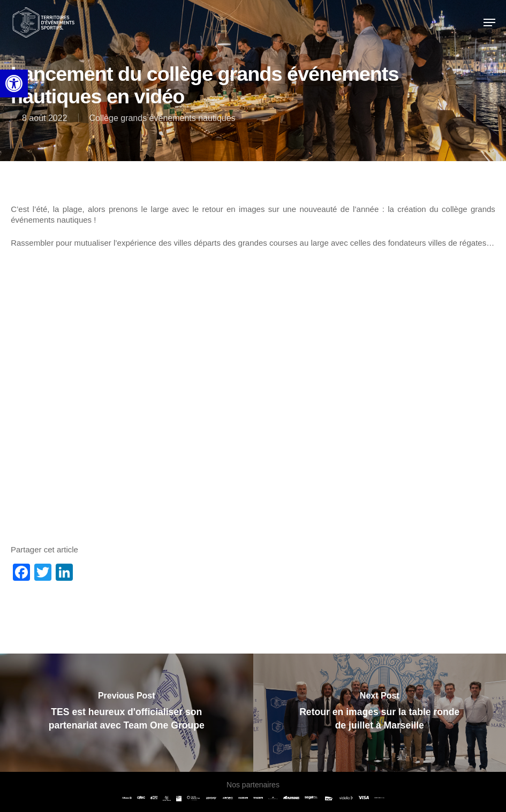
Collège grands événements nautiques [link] (163, 118)
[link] (14, 84)
